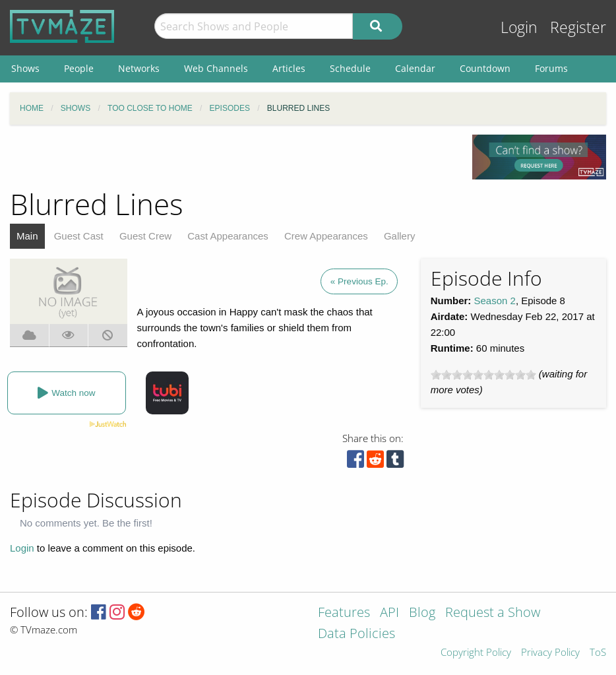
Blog (422, 613)
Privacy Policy (550, 653)
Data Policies (356, 634)
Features (344, 613)
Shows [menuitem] (25, 68)
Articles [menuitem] (289, 68)
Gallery (400, 236)
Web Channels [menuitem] (216, 68)
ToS (598, 653)
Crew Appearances (326, 236)
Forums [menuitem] (551, 68)
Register (578, 27)
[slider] (483, 375)
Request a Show (493, 613)
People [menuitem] (79, 68)
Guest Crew (145, 236)
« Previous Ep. (359, 281)
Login (519, 27)
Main (27, 236)
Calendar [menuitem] (415, 68)
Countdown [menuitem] (485, 68)
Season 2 (495, 301)
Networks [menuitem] (139, 68)
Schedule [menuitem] (350, 68)
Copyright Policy (476, 653)
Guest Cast (79, 236)
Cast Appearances (228, 236)
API (389, 613)
